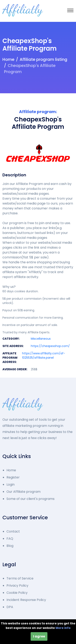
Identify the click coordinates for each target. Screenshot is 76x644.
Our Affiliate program (24, 492)
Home (8, 59)
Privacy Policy (17, 586)
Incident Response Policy (26, 600)
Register (13, 477)
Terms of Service (20, 578)
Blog (10, 546)
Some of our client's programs (31, 499)
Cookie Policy (17, 593)
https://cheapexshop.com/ (50, 346)
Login (11, 484)
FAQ (10, 539)
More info (63, 628)
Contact (13, 531)
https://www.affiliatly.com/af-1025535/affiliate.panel (44, 355)
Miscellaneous (41, 339)
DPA (10, 607)
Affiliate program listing (43, 59)
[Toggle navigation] (70, 10)
